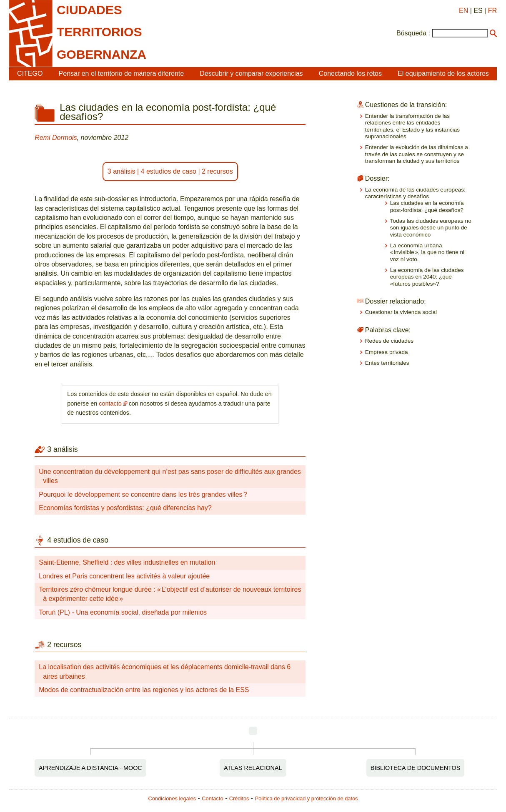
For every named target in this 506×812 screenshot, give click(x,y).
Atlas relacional (253, 768)
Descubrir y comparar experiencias (251, 73)
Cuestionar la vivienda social (401, 312)
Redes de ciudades (389, 341)
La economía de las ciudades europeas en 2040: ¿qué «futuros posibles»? (427, 277)
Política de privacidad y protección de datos (307, 798)
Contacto (212, 798)
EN (463, 11)
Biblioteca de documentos (416, 768)
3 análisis (121, 171)
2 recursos (217, 171)
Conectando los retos (350, 73)
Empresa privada (387, 352)
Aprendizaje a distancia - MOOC (90, 768)
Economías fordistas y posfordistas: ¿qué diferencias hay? (125, 508)
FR (492, 11)
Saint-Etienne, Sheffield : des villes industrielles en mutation (127, 562)
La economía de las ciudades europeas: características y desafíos (415, 193)
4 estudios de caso (169, 171)
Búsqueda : (413, 33)
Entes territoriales (387, 363)
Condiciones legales (172, 798)
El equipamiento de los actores (443, 73)
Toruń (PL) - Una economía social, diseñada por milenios (123, 612)
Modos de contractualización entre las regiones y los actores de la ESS (144, 690)
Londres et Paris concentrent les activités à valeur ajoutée (124, 576)
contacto (110, 404)
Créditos (239, 798)
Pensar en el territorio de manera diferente (121, 73)
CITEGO (30, 73)
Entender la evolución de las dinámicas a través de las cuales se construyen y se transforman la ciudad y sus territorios (417, 154)
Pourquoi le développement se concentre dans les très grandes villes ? (143, 494)
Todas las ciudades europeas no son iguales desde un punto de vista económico (431, 228)
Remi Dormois (56, 138)
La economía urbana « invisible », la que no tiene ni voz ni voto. (427, 252)
